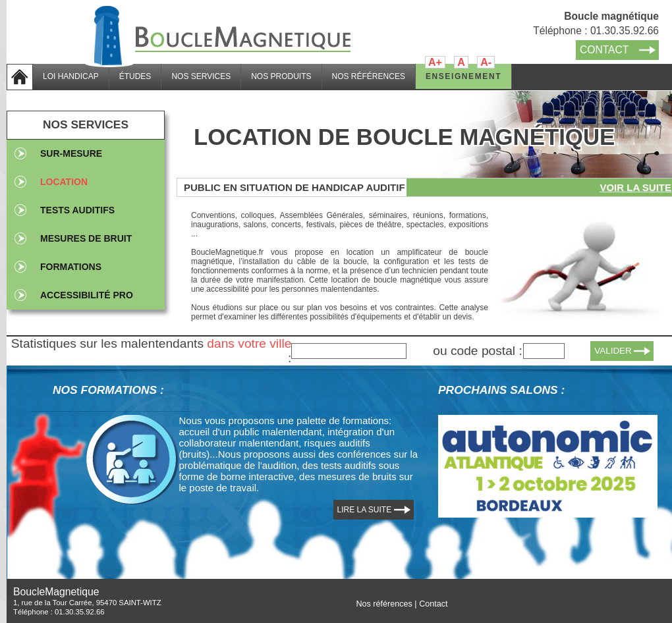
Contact (433, 604)
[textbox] (349, 351)
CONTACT (604, 50)
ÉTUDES (135, 76)
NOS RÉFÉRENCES (369, 76)
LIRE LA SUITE (365, 510)
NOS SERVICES (201, 76)
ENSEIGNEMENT (463, 76)
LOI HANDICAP (71, 76)
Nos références (384, 604)
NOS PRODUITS (281, 76)
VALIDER (613, 351)
